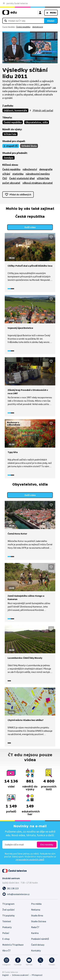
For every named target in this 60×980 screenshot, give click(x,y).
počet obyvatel (11, 183)
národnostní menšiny (38, 174)
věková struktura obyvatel (38, 183)
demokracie (38, 27)
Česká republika (23, 27)
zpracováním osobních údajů (30, 859)
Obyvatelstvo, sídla (37, 122)
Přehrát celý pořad (43, 110)
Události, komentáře (15, 110)
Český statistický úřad (22, 178)
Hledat (51, 21)
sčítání (6, 174)
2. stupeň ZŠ (11, 146)
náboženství (30, 169)
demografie (46, 169)
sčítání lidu (43, 178)
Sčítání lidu (10, 134)
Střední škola (29, 146)
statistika (18, 174)
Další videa (30, 227)
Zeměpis (9, 158)
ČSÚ (5, 178)
